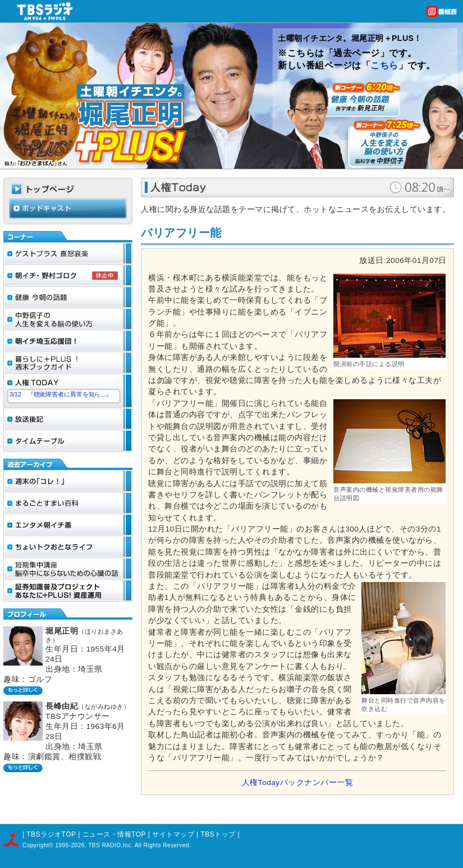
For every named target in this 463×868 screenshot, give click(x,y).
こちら (384, 65)
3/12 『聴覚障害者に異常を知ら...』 (61, 394)
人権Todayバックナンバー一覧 (297, 782)
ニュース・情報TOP (114, 834)
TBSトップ (218, 834)
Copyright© (39, 845)
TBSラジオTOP (51, 834)
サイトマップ (174, 834)
